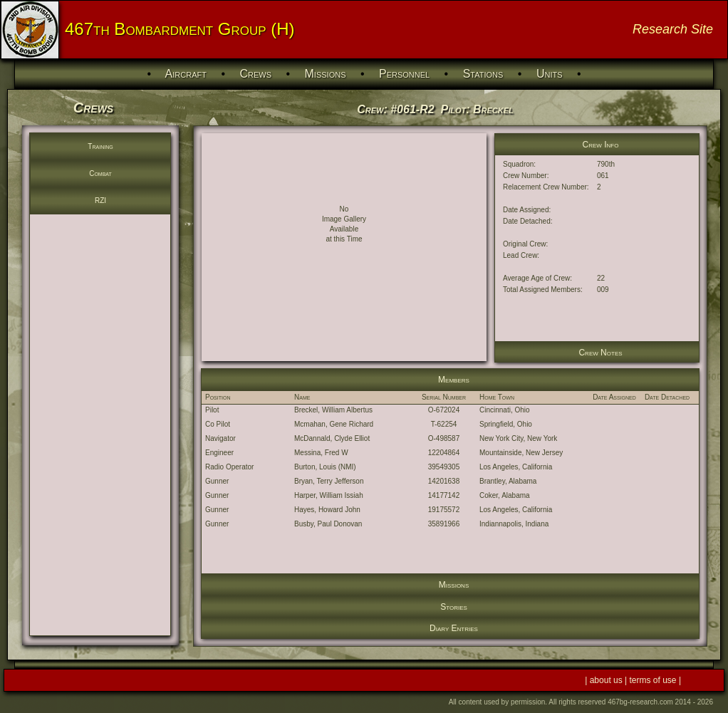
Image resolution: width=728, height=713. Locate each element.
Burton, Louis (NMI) (325, 467)
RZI (100, 201)
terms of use (654, 680)
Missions (326, 74)
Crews (255, 74)
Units (550, 74)
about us (607, 680)
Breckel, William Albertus (333, 410)
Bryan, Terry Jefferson (329, 481)
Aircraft (186, 74)
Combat (100, 173)
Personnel (404, 74)
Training (100, 146)
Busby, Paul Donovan (328, 524)
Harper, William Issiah (329, 495)
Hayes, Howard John (327, 510)
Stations (483, 74)
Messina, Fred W (321, 453)
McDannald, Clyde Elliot (332, 438)
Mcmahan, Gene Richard (334, 424)
